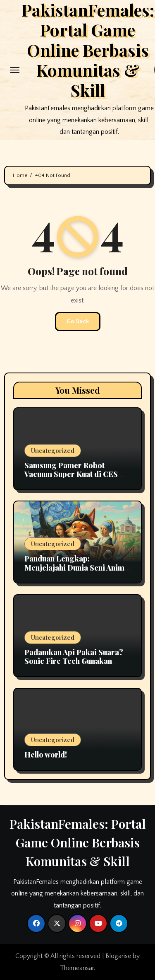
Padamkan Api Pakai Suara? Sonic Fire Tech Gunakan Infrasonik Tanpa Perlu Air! (74, 661)
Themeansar (77, 968)
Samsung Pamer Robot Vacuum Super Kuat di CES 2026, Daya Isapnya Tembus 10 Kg (74, 479)
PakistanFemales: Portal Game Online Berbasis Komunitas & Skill (78, 842)
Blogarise (118, 956)
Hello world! (46, 755)
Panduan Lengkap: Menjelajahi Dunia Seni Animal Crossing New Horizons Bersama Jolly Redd (77, 572)
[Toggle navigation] (15, 70)
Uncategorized (53, 450)
